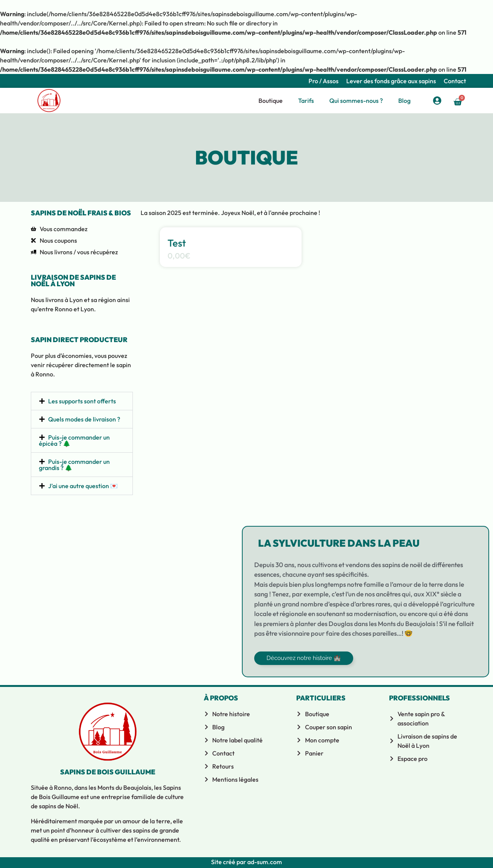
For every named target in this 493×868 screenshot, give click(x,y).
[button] (82, 401)
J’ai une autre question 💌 (83, 486)
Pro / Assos (324, 81)
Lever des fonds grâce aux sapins (391, 81)
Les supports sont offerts (82, 401)
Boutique (271, 101)
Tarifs (306, 101)
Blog (404, 101)
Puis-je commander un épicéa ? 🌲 (74, 440)
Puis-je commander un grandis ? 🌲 (74, 465)
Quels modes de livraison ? (84, 419)
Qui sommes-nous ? (356, 101)
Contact (455, 81)
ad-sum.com (264, 862)
